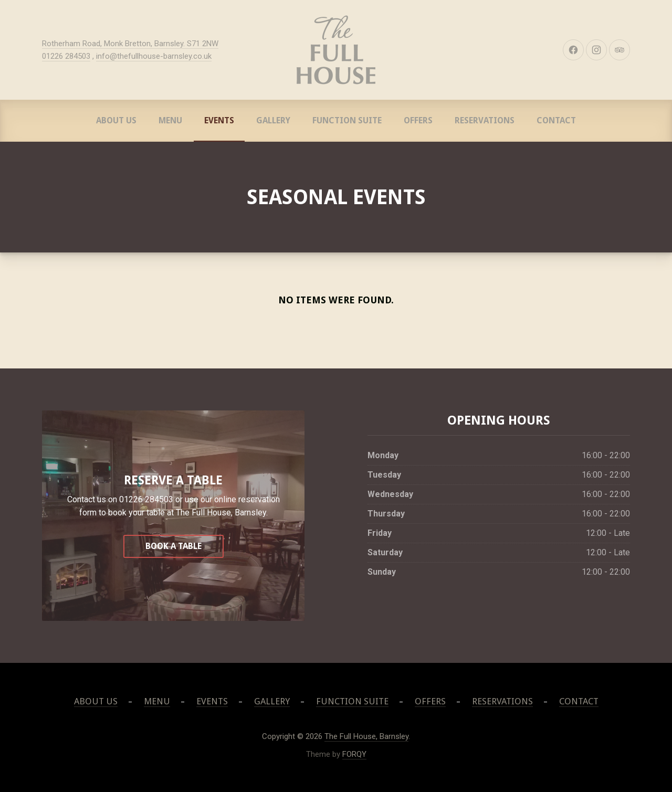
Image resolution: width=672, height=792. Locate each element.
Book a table (174, 546)
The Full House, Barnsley (366, 736)
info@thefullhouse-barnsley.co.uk (154, 56)
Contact (556, 120)
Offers (418, 120)
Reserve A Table (173, 481)
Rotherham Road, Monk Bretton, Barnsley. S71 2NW (130, 44)
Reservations (485, 120)
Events (219, 120)
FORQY (354, 754)
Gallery (273, 120)
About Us (116, 120)
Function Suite (347, 120)
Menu (170, 120)
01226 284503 (66, 56)
